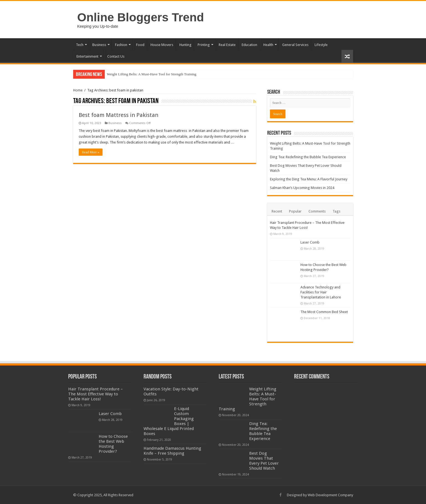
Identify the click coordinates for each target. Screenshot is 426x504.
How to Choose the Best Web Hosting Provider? (113, 444)
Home (78, 90)
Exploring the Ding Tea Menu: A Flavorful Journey (309, 179)
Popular (295, 211)
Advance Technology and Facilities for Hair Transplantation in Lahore (321, 292)
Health (268, 45)
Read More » (91, 152)
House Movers (162, 45)
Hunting (185, 45)
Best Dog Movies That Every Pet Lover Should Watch (264, 461)
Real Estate (227, 45)
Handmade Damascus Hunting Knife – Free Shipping (172, 451)
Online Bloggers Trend (141, 17)
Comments (317, 211)
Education (249, 45)
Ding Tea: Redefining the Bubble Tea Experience (308, 157)
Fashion (121, 45)
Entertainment (87, 56)
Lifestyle (321, 45)
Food (140, 45)
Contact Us (116, 56)
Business (99, 45)
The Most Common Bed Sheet (324, 312)
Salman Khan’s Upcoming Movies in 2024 (302, 188)
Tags (336, 211)
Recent (277, 211)
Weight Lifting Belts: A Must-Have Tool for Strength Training (152, 74)
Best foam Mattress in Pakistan (118, 115)
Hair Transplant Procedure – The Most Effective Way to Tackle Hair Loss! (95, 394)
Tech (80, 45)
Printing (204, 45)
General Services (295, 45)
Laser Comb (310, 242)
